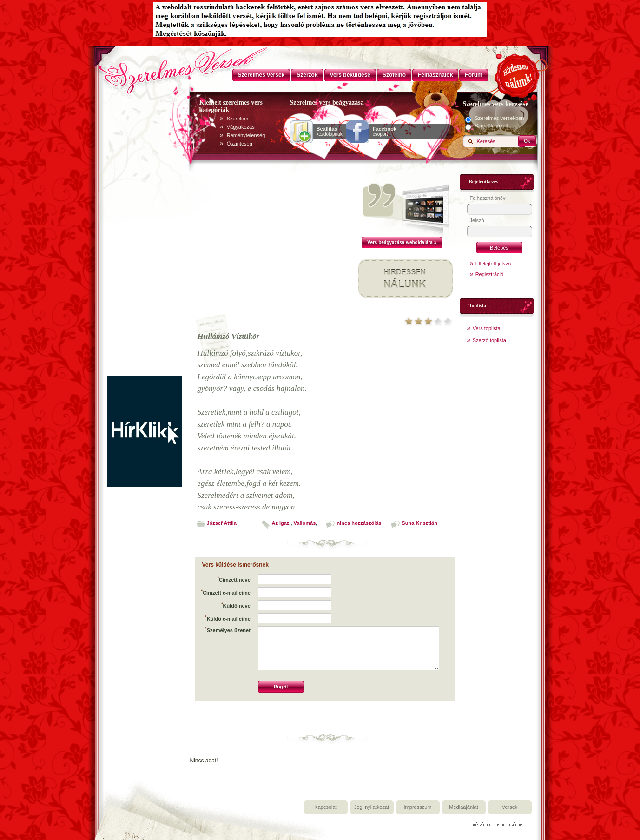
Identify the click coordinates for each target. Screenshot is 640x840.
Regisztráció (490, 274)
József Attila (222, 523)
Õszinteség (240, 144)
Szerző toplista (489, 340)
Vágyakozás (241, 127)
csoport (385, 132)
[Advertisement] (145, 236)
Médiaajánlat (463, 807)
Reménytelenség (246, 135)
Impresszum (418, 807)
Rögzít (281, 687)
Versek (510, 807)
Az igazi (281, 523)
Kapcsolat (325, 807)
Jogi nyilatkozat (372, 807)
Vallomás (305, 523)
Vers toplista (487, 328)
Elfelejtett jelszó (493, 264)
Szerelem (238, 119)
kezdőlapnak (330, 132)
